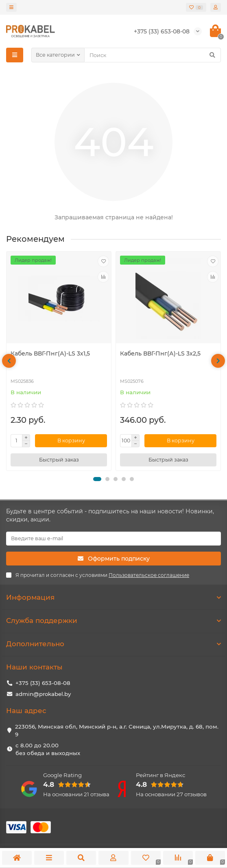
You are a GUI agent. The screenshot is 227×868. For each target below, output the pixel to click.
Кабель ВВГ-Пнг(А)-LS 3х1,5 (50, 353)
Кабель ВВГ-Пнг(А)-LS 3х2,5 (160, 353)
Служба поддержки (113, 621)
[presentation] (9, 361)
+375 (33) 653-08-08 (43, 683)
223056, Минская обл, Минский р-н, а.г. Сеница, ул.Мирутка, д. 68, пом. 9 (117, 730)
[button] (97, 479)
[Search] (153, 55)
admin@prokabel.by (43, 694)
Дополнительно (113, 644)
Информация (113, 597)
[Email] (113, 539)
